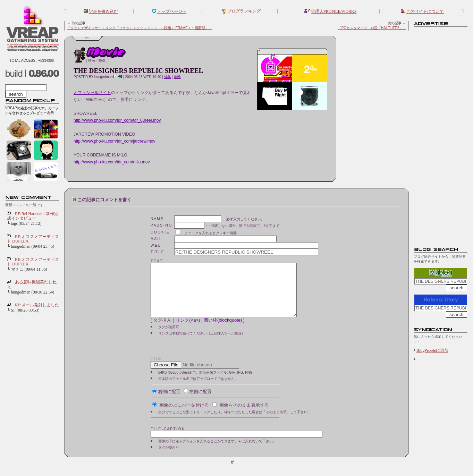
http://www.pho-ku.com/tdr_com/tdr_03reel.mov (117, 120)
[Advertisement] (441, 134)
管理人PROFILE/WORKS (334, 11)
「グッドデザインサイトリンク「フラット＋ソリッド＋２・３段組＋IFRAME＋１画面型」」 (140, 28)
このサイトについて (425, 11)
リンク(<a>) (188, 330)
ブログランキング (244, 11)
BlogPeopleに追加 (432, 350)
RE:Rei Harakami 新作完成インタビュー (33, 216)
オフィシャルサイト (92, 93)
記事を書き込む (103, 11)
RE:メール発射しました (37, 305)
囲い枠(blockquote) (223, 330)
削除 (177, 77)
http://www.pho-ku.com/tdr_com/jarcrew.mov (114, 141)
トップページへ (172, 11)
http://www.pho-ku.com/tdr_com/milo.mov (112, 162)
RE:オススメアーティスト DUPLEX (33, 239)
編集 (168, 77)
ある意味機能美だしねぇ (32, 284)
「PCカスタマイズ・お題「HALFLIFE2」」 (372, 28)
